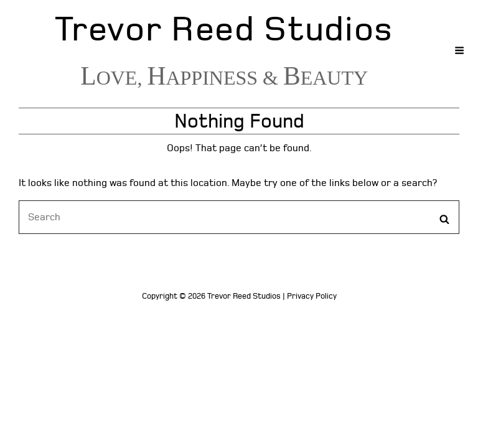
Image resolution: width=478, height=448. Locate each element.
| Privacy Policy (310, 296)
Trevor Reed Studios (224, 30)
